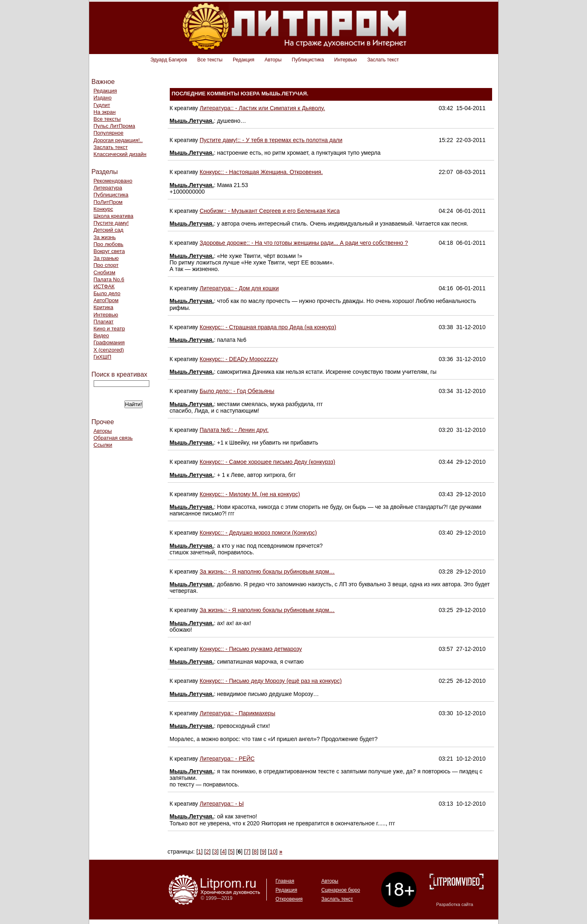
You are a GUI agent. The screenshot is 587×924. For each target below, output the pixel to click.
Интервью (346, 60)
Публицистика (308, 60)
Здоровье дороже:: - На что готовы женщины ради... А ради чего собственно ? (304, 243)
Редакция (244, 60)
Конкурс (103, 209)
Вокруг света (109, 251)
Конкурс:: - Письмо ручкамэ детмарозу (251, 649)
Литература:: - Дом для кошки (239, 288)
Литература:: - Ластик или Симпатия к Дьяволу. (262, 108)
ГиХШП (103, 357)
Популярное (109, 133)
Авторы (273, 60)
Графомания (109, 342)
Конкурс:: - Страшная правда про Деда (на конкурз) (268, 327)
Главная (285, 881)
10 (273, 852)
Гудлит (102, 105)
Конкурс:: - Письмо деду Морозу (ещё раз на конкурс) (271, 681)
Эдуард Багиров (169, 60)
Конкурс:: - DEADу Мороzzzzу (239, 359)
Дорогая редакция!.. (118, 140)
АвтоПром (106, 300)
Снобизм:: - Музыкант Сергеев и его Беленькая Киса (270, 211)
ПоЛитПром (108, 202)
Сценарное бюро (341, 890)
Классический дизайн (120, 154)
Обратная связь (113, 438)
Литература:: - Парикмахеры (237, 713)
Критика (103, 307)
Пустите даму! (111, 223)
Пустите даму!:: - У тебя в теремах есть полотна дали (271, 140)
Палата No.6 (109, 279)
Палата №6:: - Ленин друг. (234, 430)
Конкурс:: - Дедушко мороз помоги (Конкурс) (258, 533)
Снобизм (105, 272)
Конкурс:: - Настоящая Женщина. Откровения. (261, 172)
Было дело (107, 293)
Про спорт (106, 265)
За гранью (106, 258)
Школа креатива (114, 216)
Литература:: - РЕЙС (227, 759)
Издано (103, 98)
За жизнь (105, 237)
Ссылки (103, 445)
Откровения (289, 899)
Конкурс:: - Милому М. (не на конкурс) (250, 494)
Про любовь (109, 244)
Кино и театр (109, 329)
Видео (101, 335)
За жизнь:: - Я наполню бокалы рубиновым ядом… (267, 572)
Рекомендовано (113, 181)
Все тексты (210, 60)
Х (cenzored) (109, 350)
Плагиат (104, 322)
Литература (108, 188)
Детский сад (109, 230)
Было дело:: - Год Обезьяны (237, 391)
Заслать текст (383, 60)
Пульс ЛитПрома (115, 126)
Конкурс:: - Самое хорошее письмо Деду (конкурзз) (267, 462)
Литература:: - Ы (222, 804)
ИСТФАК (104, 286)
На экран (105, 112)
